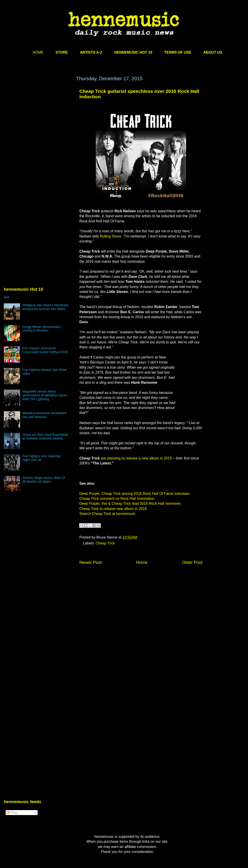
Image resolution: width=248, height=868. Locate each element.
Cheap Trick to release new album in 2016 (113, 509)
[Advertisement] (44, 134)
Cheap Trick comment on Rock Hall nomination (117, 499)
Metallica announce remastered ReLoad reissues (45, 415)
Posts (12, 813)
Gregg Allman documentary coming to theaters (42, 329)
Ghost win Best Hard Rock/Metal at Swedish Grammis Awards (45, 437)
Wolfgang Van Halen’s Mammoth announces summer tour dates (45, 307)
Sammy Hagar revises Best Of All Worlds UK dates (44, 480)
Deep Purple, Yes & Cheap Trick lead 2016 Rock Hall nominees (130, 504)
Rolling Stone (111, 236)
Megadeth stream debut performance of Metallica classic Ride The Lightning (45, 395)
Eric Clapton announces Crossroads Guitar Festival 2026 (45, 350)
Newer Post (91, 562)
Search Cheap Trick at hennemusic (107, 514)
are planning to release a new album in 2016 (136, 458)
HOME (38, 52)
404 (6, 297)
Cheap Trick (105, 543)
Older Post (192, 562)
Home (142, 562)
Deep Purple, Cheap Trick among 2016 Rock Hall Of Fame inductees (134, 494)
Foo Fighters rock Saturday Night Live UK (42, 458)
